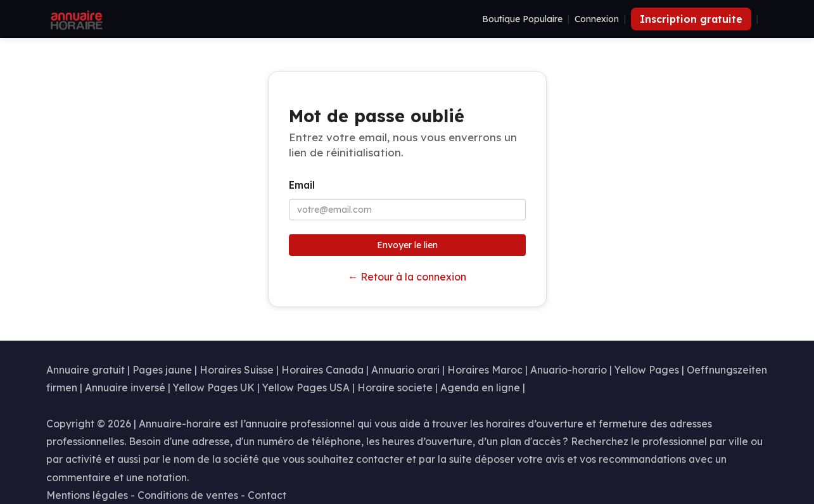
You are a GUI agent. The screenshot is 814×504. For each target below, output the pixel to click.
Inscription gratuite (691, 19)
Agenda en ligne (480, 387)
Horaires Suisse (237, 370)
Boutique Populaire (522, 19)
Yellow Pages (647, 370)
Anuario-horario (569, 370)
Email (302, 185)
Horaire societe (395, 387)
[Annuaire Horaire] (75, 19)
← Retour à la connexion (407, 277)
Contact (267, 495)
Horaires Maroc (485, 370)
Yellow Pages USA (306, 387)
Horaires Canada (322, 370)
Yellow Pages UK (214, 387)
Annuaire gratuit (86, 370)
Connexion (597, 19)
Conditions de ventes (188, 495)
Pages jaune (162, 370)
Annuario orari (405, 370)
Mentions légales (87, 495)
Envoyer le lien (407, 245)
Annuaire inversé (125, 387)
